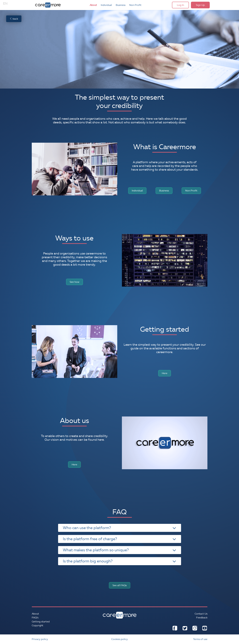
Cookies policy (119, 639)
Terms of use (200, 639)
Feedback (202, 618)
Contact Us (201, 614)
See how (75, 282)
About (93, 5)
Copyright (38, 625)
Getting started (41, 622)
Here (165, 373)
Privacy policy (40, 639)
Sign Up (200, 5)
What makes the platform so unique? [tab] (119, 550)
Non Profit (135, 5)
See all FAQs (120, 585)
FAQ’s (35, 618)
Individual (106, 5)
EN (5, 3)
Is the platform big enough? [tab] (119, 561)
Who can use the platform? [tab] (119, 528)
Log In (180, 5)
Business (121, 5)
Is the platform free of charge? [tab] (119, 539)
